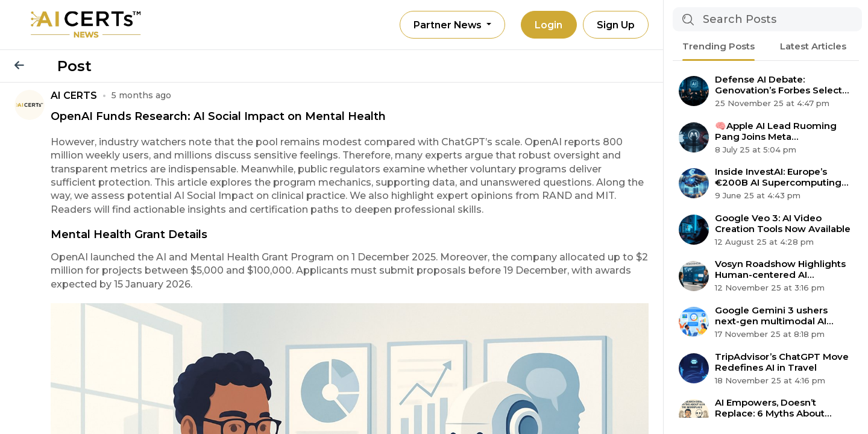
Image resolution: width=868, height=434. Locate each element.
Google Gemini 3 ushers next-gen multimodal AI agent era (771, 316)
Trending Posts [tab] (719, 46)
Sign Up (615, 25)
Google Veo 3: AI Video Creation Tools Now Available (783, 224)
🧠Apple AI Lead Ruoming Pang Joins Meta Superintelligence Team (776, 131)
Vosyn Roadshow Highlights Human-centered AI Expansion (780, 269)
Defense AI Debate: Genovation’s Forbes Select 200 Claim (778, 85)
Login (547, 25)
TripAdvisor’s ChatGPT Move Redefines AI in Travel (782, 362)
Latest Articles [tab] (813, 46)
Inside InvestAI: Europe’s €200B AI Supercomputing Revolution (778, 177)
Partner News (446, 25)
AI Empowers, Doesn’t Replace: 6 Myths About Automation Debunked (770, 408)
